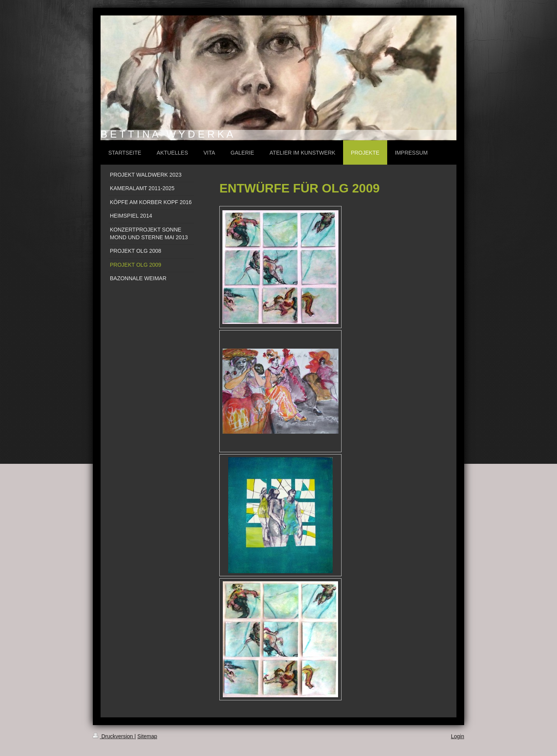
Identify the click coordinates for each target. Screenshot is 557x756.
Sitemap (147, 736)
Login (458, 736)
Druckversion (114, 736)
